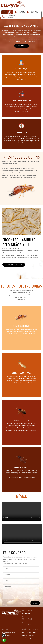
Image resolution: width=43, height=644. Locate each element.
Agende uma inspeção (14, 265)
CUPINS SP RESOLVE (22, 46)
